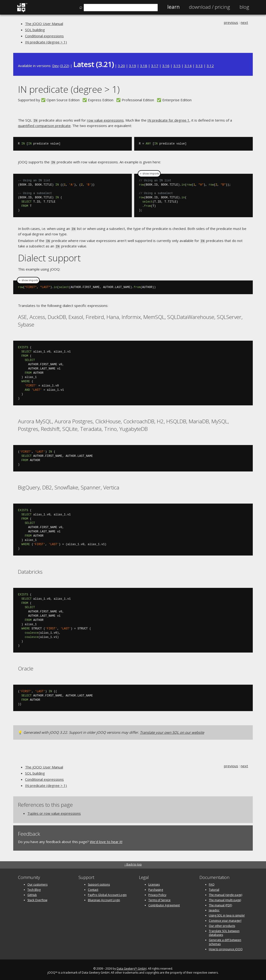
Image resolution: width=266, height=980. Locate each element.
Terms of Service (159, 898)
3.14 (188, 66)
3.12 (210, 66)
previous (231, 22)
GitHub (32, 893)
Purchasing (156, 888)
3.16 (166, 66)
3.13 (199, 66)
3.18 (144, 66)
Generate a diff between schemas (225, 940)
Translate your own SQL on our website (172, 730)
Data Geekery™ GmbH (132, 966)
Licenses (154, 882)
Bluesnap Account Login (104, 898)
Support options (99, 882)
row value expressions (105, 120)
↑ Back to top (133, 862)
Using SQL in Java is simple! (227, 913)
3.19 (133, 66)
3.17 (155, 66)
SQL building (35, 30)
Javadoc (214, 908)
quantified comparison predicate (44, 125)
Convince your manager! (225, 918)
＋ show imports (149, 173)
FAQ (212, 882)
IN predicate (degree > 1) (46, 42)
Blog (244, 7)
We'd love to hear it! (106, 839)
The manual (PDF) (220, 903)
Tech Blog (34, 888)
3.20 (121, 66)
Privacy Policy (157, 893)
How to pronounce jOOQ (226, 947)
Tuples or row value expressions (54, 811)
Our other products (222, 923)
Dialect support (49, 256)
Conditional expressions (44, 36)
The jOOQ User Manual (44, 24)
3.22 (64, 66)
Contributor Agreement (164, 903)
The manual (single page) (225, 893)
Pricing (210, 7)
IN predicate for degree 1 (168, 120)
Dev (56, 66)
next (244, 22)
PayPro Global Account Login (107, 893)
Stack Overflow (37, 898)
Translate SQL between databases (224, 931)
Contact (93, 888)
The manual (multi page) (225, 898)
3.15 (177, 66)
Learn (173, 7)
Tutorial (214, 888)
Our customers (37, 882)
